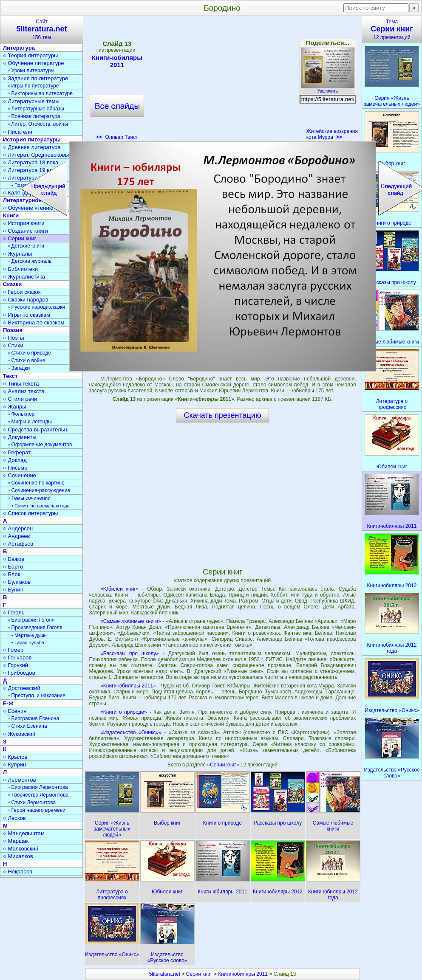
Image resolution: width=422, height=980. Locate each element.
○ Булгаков (17, 582)
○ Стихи (13, 345)
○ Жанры (15, 407)
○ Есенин (15, 711)
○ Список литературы (30, 513)
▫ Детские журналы (30, 261)
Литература (19, 48)
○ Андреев (17, 536)
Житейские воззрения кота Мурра (332, 134)
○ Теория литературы (30, 55)
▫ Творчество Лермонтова (38, 795)
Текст (10, 376)
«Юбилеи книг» (119, 589)
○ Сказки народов (26, 300)
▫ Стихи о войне (27, 360)
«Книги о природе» (124, 712)
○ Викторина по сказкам (34, 322)
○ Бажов (14, 559)
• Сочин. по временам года (41, 506)
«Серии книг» (224, 765)
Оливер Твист (117, 137)
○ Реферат (17, 452)
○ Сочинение (20, 475)
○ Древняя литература (32, 147)
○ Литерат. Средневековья (37, 155)
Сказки (12, 284)
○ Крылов (15, 757)
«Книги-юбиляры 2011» (128, 686)
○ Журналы (17, 254)
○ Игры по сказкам (27, 315)
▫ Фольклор (21, 414)
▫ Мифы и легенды (30, 422)
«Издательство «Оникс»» (131, 732)
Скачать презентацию (223, 415)
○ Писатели (18, 132)
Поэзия (13, 330)
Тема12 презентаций (392, 30)
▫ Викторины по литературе (40, 93)
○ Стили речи (20, 399)
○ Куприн (14, 765)
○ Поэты (14, 338)
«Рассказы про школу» (130, 653)
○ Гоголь (14, 612)
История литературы (32, 139)
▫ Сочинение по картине (36, 483)
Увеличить (328, 89)
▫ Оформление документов (40, 445)
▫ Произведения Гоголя (35, 628)
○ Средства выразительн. (36, 429)
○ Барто (13, 567)
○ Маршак (16, 841)
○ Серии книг (20, 238)
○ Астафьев (18, 544)
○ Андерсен (18, 528)
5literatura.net (165, 974)
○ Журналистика (24, 277)
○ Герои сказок (22, 292)
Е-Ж (8, 703)
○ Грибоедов (19, 673)
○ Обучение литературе (34, 63)
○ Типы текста (21, 384)
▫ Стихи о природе (30, 353)
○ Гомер (13, 650)
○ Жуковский (19, 734)
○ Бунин (13, 590)
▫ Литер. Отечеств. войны (38, 124)
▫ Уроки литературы (31, 70)
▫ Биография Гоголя (31, 620)
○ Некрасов (18, 872)
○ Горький (16, 665)
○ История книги (24, 223)
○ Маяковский (21, 849)
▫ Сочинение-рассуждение (39, 490)
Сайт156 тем (42, 30)
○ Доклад (15, 460)
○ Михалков (18, 856)
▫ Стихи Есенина (28, 726)
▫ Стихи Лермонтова (32, 803)
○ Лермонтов (20, 780)
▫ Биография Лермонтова (38, 787)
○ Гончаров (17, 658)
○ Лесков (14, 818)
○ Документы (20, 437)
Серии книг (199, 974)
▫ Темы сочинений (29, 498)
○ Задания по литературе (35, 78)
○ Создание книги (25, 231)
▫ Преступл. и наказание (37, 696)
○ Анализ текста (24, 391)
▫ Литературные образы (36, 109)
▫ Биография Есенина (34, 718)
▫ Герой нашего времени (37, 810)
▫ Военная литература (34, 116)
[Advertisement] (222, 81)
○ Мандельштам (24, 833)
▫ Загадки (19, 368)
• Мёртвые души (29, 635)
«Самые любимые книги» (131, 621)
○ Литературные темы (31, 101)
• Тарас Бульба (28, 642)
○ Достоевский (22, 688)
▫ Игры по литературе (33, 86)
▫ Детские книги (26, 246)
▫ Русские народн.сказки (37, 307)
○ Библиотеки (20, 269)
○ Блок (12, 574)
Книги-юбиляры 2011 (117, 61)
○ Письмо (15, 468)
